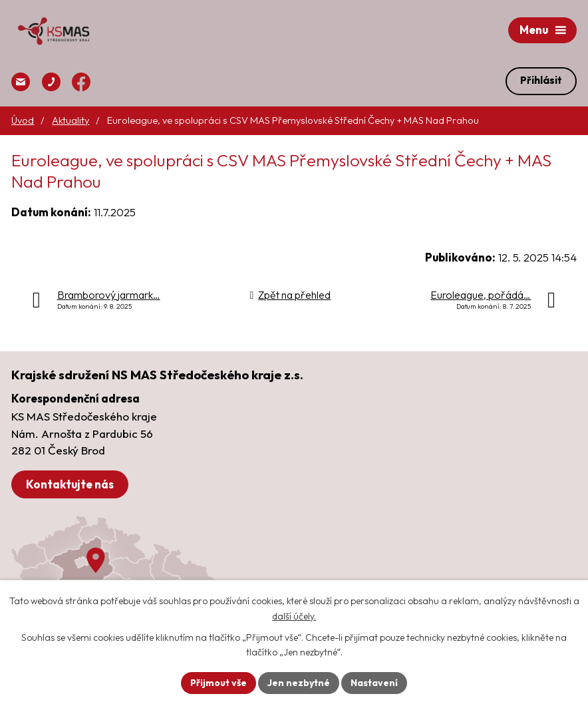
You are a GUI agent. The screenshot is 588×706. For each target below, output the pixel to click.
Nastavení (374, 683)
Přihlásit (541, 80)
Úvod (23, 120)
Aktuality (71, 120)
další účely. (294, 616)
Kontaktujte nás (70, 484)
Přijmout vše (219, 683)
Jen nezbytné (299, 683)
